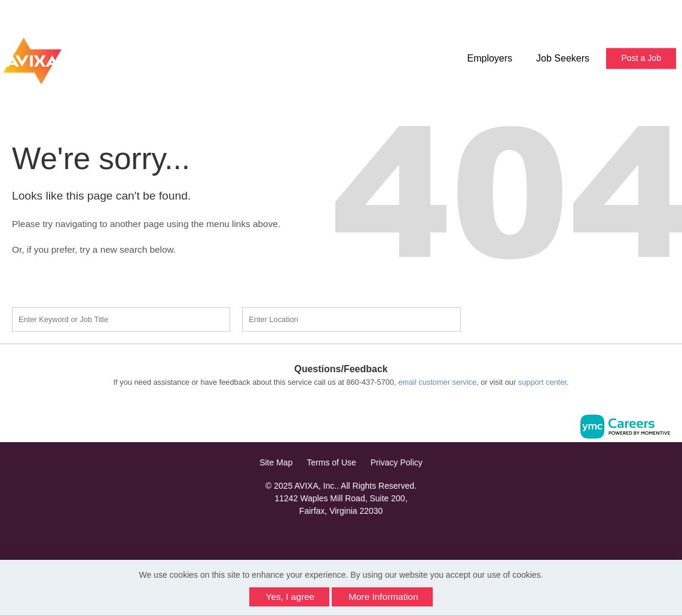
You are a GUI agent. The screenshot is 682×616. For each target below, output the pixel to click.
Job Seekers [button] (563, 58)
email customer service (437, 382)
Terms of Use (331, 462)
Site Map (276, 462)
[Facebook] (328, 537)
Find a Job (539, 318)
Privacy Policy (397, 462)
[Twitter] (354, 537)
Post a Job (641, 58)
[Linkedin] (341, 537)
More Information (383, 597)
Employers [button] (490, 58)
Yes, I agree (290, 597)
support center (542, 382)
